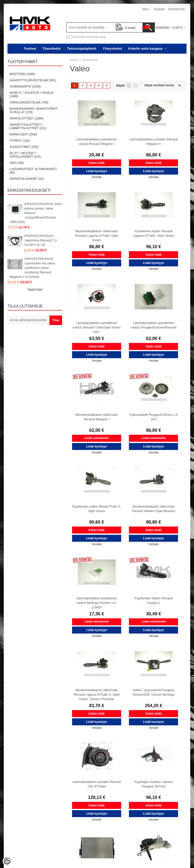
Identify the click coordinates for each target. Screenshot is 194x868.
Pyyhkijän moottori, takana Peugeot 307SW (154, 784)
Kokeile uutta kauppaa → (147, 49)
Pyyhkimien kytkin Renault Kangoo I (154, 600)
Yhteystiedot (112, 49)
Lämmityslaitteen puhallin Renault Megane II (154, 142)
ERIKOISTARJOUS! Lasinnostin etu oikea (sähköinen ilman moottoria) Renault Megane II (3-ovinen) (32, 268)
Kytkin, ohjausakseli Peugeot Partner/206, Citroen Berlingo (154, 692)
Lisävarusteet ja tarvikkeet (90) (33, 171)
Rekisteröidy (177, 9)
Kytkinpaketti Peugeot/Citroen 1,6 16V (153, 417)
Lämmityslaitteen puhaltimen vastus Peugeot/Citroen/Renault (154, 325)
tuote (126, 28)
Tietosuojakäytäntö (82, 49)
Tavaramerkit (90, 60)
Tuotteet (30, 49)
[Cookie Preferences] (7, 861)
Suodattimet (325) (24, 147)
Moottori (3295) (22, 74)
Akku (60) (17, 163)
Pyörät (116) (19, 141)
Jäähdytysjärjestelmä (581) (33, 80)
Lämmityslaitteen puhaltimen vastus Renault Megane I (97, 142)
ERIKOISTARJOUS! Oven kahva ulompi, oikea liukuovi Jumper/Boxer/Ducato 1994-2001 (36, 213)
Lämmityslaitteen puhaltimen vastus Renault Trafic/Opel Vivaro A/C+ (97, 327)
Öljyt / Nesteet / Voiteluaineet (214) (25, 155)
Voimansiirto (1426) (25, 87)
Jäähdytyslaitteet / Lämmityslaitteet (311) (28, 126)
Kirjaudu (159, 9)
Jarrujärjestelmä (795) (29, 103)
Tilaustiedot (51, 49)
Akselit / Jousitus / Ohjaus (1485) (32, 95)
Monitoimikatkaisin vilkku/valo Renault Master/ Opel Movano (153, 509)
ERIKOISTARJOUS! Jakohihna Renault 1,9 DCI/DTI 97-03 (41, 240)
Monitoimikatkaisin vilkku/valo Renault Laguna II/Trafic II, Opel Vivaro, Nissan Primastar (97, 695)
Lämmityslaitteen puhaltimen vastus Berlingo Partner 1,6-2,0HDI (97, 603)
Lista (129, 86)
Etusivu (74, 60)
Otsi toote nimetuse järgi (88, 37)
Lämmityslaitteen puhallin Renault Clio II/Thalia (97, 784)
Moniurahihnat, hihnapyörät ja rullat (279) (33, 110)
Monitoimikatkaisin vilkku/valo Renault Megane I (97, 417)
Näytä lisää (35, 290)
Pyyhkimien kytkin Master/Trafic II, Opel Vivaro (97, 509)
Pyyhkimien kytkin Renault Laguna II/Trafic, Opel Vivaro (153, 233)
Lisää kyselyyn (97, 171)
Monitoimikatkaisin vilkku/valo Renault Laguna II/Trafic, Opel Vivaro (97, 236)
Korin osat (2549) (23, 134)
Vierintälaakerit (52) (27, 179)
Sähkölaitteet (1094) (26, 118)
